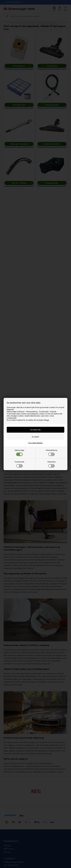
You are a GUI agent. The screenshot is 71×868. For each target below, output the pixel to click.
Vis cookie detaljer (35, 443)
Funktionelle (19, 464)
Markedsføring (51, 453)
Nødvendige (19, 453)
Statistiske (52, 464)
